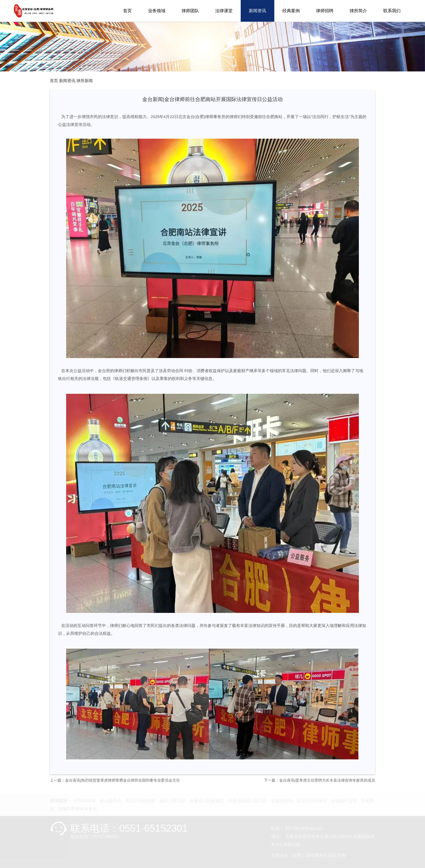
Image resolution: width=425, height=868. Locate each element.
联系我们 (392, 11)
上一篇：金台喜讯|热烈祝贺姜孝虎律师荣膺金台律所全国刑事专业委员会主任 (115, 780)
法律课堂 (224, 11)
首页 (127, 11)
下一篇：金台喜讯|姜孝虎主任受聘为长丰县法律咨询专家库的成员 (320, 780)
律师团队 (190, 11)
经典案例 (291, 11)
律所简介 (358, 11)
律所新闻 (85, 81)
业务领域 (157, 11)
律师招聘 (325, 11)
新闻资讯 (257, 11)
